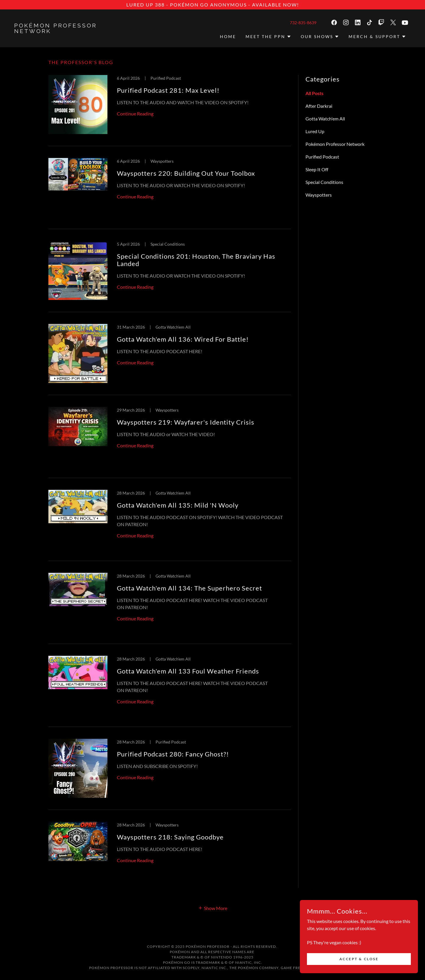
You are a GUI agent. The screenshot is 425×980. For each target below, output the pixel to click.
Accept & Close (359, 959)
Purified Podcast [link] (322, 157)
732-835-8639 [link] (303, 23)
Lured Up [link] (315, 131)
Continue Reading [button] (135, 114)
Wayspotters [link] (319, 195)
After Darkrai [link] (319, 106)
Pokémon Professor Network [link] (335, 144)
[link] (64, 31)
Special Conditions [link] (324, 182)
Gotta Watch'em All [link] (325, 119)
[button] (268, 37)
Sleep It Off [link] (317, 169)
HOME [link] (228, 36)
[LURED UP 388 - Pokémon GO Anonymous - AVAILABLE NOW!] (212, 5)
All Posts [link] (314, 93)
